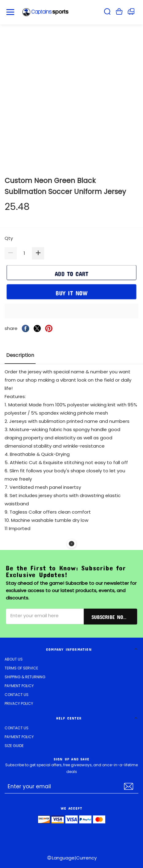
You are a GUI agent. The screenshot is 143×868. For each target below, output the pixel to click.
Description (20, 355)
